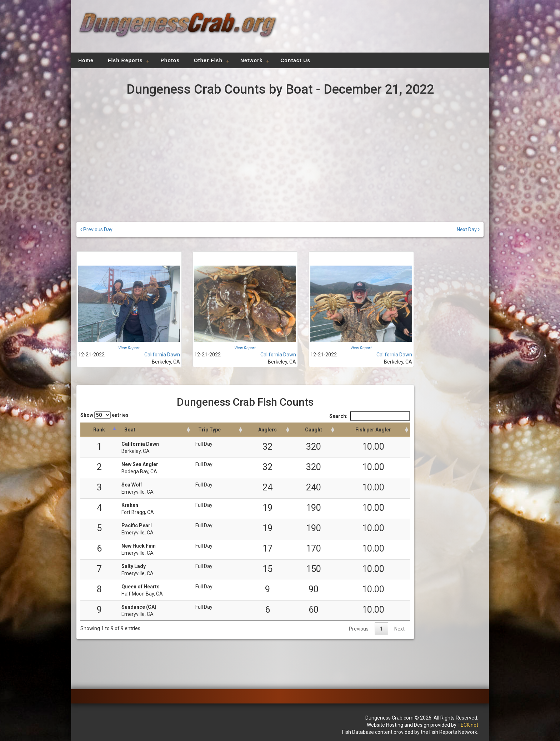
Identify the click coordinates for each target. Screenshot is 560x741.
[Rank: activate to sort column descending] (99, 430)
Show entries (104, 415)
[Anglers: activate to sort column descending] (267, 430)
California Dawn (162, 355)
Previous (359, 629)
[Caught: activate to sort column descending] (314, 430)
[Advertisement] (381, 30)
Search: (370, 416)
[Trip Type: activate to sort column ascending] (218, 430)
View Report (129, 348)
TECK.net (468, 725)
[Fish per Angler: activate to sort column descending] (373, 430)
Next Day (468, 229)
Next (399, 629)
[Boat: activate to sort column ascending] (155, 430)
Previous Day (96, 229)
